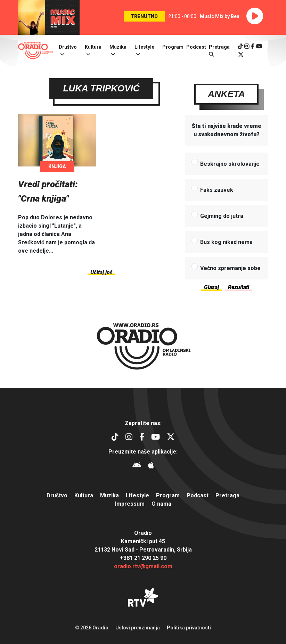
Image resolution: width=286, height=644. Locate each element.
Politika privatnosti (189, 628)
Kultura (93, 47)
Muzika (118, 47)
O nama (161, 504)
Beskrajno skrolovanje (230, 164)
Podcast (196, 47)
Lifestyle (144, 47)
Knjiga (57, 167)
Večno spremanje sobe (230, 268)
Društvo (68, 47)
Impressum (130, 504)
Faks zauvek (217, 190)
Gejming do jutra (222, 216)
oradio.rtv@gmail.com (143, 566)
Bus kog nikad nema (226, 242)
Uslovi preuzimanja (138, 628)
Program (173, 47)
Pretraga (227, 495)
